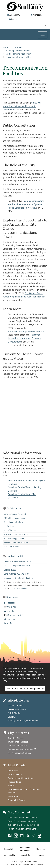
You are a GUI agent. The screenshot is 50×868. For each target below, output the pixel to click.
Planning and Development (18, 51)
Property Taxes (14, 782)
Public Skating (15, 713)
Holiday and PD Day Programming (23, 721)
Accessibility (15, 15)
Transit (11, 786)
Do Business (17, 47)
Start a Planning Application (18, 54)
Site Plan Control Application (16, 534)
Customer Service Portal (26, 817)
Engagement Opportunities (22, 749)
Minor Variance (10, 530)
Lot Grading (9, 526)
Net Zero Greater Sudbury (19, 753)
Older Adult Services (17, 800)
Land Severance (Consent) (15, 514)
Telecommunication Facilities (19, 57)
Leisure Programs (16, 706)
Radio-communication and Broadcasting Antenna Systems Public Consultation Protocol (26, 204)
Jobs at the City (15, 774)
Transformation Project (18, 742)
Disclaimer (40, 849)
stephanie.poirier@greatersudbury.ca (26, 331)
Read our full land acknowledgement (24, 689)
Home (5, 47)
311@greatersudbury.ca (25, 821)
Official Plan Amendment (14, 518)
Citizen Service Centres (28, 829)
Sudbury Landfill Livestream (21, 778)
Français (15, 19)
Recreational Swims (17, 709)
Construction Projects (18, 745)
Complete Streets (16, 738)
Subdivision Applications (14, 538)
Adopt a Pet (13, 796)
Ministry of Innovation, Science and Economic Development (22, 106)
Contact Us (38, 15)
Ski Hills (12, 717)
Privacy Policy (10, 849)
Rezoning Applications (13, 522)
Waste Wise (13, 771)
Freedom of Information (25, 849)
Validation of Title (11, 547)
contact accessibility (18, 588)
